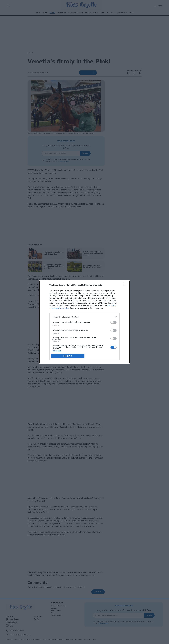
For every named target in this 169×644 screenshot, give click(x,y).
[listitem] (84, 317)
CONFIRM (68, 356)
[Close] (125, 285)
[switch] (114, 322)
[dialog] (84, 322)
